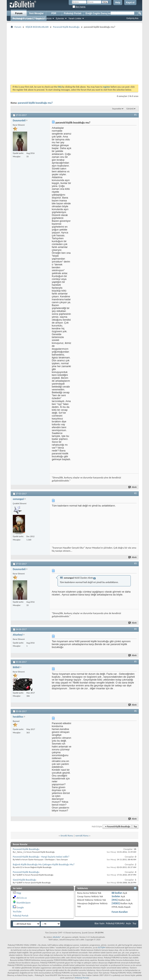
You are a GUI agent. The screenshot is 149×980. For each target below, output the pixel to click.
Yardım (30, 18)
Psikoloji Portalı (73, 13)
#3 (135, 563)
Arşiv (128, 923)
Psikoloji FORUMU (115, 923)
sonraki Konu (82, 836)
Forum (19, 13)
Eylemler (60, 18)
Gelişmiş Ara (132, 18)
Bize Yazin (99, 923)
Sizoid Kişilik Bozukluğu (24, 880)
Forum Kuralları (120, 912)
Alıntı (133, 487)
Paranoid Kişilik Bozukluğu (66, 27)
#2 (135, 493)
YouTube (17, 911)
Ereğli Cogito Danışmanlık (100, 13)
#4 (135, 629)
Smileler (116, 896)
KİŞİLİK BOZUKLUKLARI (37, 27)
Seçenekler (117, 109)
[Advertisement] (74, 56)
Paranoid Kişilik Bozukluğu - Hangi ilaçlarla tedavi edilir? (41, 857)
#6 (135, 711)
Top (135, 827)
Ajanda (38, 18)
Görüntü (130, 109)
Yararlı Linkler (75, 18)
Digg (19, 893)
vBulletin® (57, 937)
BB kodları (117, 893)
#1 (135, 115)
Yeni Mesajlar (18, 18)
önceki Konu (67, 836)
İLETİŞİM (102, 948)
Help (118, 3)
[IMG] (115, 900)
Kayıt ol (130, 3)
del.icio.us (22, 898)
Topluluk (48, 18)
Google (20, 907)
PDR (54, 13)
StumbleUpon (24, 903)
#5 (135, 662)
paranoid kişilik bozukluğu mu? (35, 103)
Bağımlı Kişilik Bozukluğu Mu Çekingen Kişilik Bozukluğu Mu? (44, 864)
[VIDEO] (116, 903)
